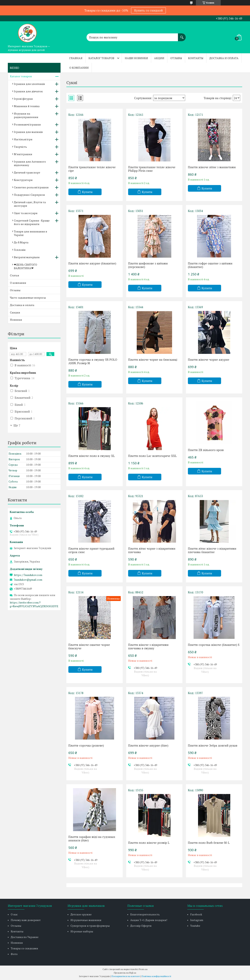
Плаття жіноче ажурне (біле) (148, 745)
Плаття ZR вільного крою (206, 450)
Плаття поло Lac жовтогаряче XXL (152, 456)
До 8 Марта (21, 242)
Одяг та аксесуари (26, 213)
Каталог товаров (101, 58)
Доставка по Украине (25, 937)
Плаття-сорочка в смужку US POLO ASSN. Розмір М (93, 361)
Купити (87, 192)
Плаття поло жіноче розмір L (149, 843)
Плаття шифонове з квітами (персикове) (148, 265)
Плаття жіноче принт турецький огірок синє (91, 550)
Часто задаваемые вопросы (28, 298)
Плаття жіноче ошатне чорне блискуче (89, 646)
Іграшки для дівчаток (28, 91)
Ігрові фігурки (23, 99)
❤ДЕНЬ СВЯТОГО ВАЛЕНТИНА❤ (25, 266)
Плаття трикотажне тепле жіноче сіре (92, 169)
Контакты (196, 58)
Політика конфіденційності (156, 976)
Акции (159, 58)
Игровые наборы (82, 931)
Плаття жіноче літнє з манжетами (212, 167)
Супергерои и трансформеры (90, 926)
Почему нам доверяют (26, 920)
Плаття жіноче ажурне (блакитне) (92, 263)
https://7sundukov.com (28, 575)
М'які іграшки (23, 154)
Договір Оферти (141, 926)
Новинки (16, 320)
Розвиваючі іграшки (27, 124)
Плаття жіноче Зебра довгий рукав (213, 745)
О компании (79, 68)
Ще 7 (17, 425)
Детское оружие (81, 914)
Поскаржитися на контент (126, 976)
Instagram (197, 920)
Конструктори (23, 180)
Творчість (20, 147)
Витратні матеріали (27, 257)
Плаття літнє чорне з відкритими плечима (152, 550)
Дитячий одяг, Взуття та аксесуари (30, 204)
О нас (14, 914)
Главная (76, 58)
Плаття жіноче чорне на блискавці (153, 360)
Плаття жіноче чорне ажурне (209, 360)
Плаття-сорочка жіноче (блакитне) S (214, 645)
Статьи (15, 275)
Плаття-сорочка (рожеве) (86, 745)
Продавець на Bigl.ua (125, 973)
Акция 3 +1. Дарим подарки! (149, 920)
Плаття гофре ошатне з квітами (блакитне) (210, 265)
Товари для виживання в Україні (30, 233)
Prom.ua (143, 969)
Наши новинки (136, 58)
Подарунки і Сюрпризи (29, 195)
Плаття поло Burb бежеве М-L (209, 843)
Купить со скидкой (148, 10)
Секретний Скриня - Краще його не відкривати (32, 222)
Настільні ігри (23, 139)
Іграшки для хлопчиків (29, 84)
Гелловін (20, 250)
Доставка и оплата (224, 58)
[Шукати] (182, 35)
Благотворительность (145, 914)
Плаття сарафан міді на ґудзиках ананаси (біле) (92, 838)
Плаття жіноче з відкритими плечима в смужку (148, 646)
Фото (14, 954)
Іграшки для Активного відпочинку (30, 163)
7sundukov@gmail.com (28, 580)
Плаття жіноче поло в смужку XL (92, 456)
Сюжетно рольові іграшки (31, 187)
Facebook (196, 914)
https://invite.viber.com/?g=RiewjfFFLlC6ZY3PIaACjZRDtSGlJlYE (34, 604)
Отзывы (176, 58)
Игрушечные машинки (86, 920)
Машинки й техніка (27, 106)
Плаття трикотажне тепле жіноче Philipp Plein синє (152, 169)
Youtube (195, 926)
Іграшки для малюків (28, 132)
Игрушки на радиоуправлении (26, 115)
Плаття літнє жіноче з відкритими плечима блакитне (212, 550)
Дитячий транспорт (27, 172)
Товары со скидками (24, 948)
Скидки (15, 312)
